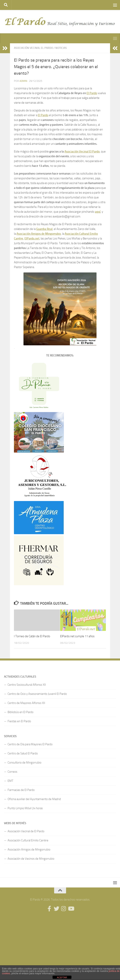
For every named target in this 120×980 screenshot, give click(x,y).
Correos (12, 772)
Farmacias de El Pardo (21, 790)
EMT (10, 781)
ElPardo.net (32, 238)
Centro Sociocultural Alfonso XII (27, 685)
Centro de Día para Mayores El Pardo (30, 744)
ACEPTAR (62, 977)
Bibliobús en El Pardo (20, 712)
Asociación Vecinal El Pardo (33, 48)
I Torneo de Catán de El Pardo (32, 636)
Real (50, 229)
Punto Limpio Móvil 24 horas (25, 808)
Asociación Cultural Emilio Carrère (28, 840)
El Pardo (92, 93)
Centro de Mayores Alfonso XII (26, 703)
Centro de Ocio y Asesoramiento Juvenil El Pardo (37, 694)
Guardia (41, 229)
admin (23, 81)
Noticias (61, 48)
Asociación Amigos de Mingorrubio (39, 234)
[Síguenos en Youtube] (71, 909)
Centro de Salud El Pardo (23, 753)
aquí (98, 212)
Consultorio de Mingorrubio (24, 763)
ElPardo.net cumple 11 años (77, 636)
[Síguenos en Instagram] (64, 909)
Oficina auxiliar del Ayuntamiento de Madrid (34, 799)
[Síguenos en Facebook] (49, 909)
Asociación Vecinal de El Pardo (26, 831)
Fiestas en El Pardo (19, 721)
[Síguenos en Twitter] (57, 909)
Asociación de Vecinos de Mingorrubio (31, 859)
